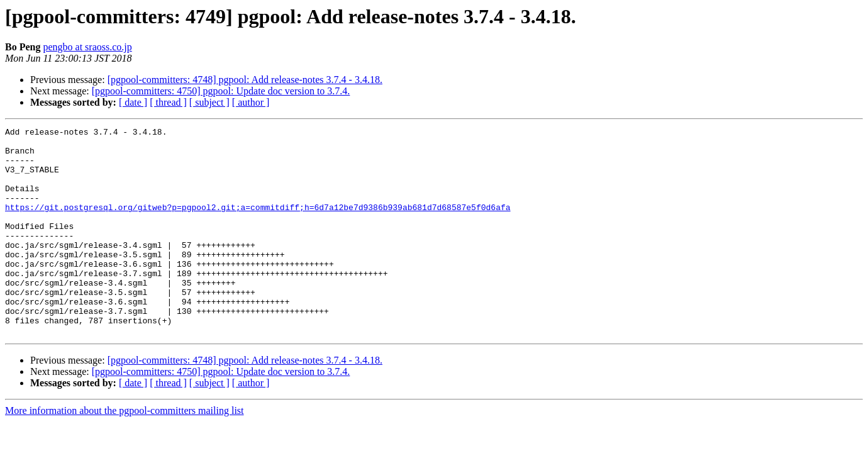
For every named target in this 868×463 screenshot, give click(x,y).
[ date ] (133, 102)
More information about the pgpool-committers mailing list (125, 452)
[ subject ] (209, 102)
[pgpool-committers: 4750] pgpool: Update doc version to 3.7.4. (221, 91)
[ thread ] (168, 102)
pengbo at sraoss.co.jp (87, 47)
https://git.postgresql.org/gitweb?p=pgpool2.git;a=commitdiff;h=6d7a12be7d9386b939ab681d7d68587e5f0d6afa (258, 224)
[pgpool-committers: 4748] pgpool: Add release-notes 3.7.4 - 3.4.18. (245, 80)
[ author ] (251, 102)
